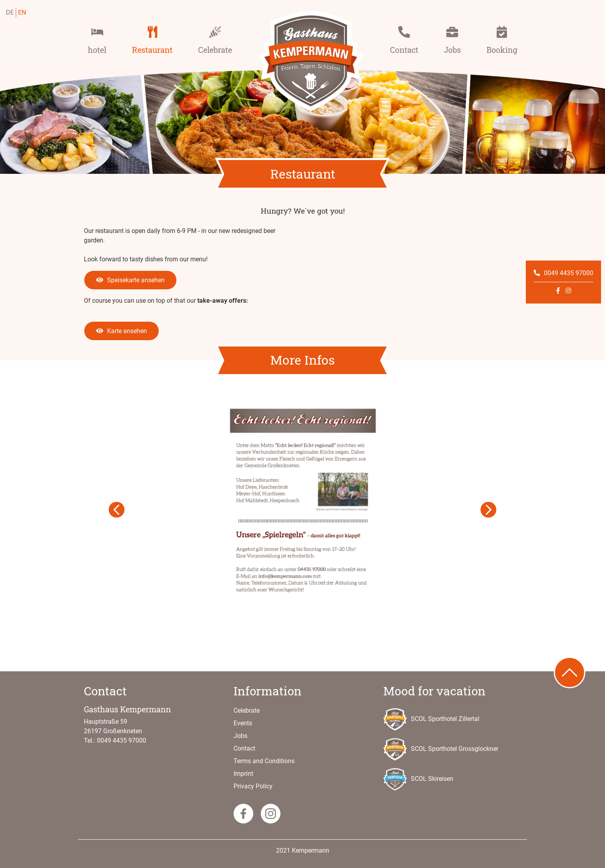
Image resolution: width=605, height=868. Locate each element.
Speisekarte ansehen (130, 280)
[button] (117, 510)
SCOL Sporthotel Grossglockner (441, 749)
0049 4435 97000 (563, 273)
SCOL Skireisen (418, 779)
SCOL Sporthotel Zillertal (431, 719)
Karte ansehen (122, 331)
